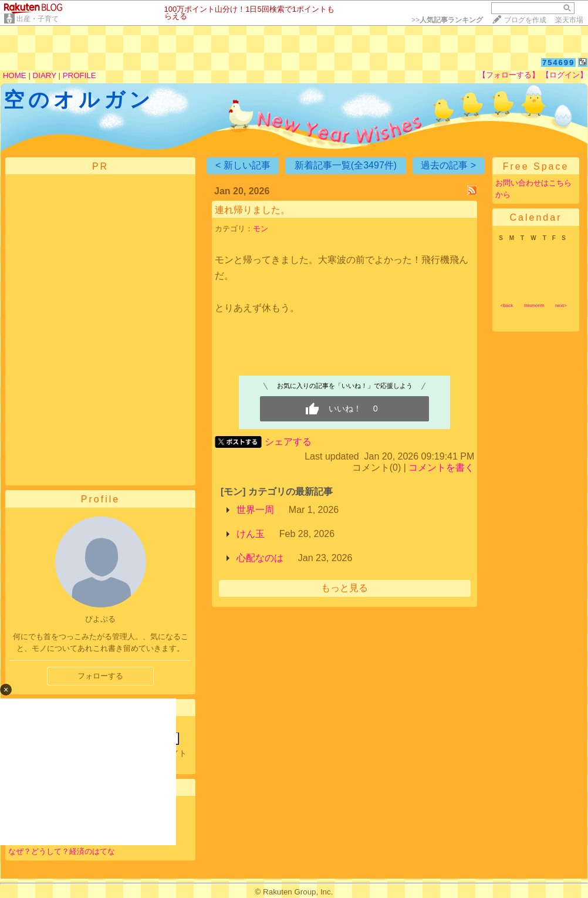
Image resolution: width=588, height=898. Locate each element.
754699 (558, 63)
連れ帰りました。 (252, 210)
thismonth (534, 305)
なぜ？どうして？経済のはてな (62, 851)
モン (261, 229)
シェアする (288, 442)
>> (447, 20)
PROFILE (80, 75)
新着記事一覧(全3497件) (346, 165)
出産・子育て (38, 19)
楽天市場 (569, 20)
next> (561, 305)
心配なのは (260, 558)
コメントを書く (441, 467)
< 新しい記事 (243, 165)
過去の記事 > (448, 165)
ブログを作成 (525, 20)
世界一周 (255, 510)
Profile (100, 499)
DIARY (45, 75)
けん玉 (251, 534)
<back (507, 305)
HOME (15, 75)
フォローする (100, 676)
